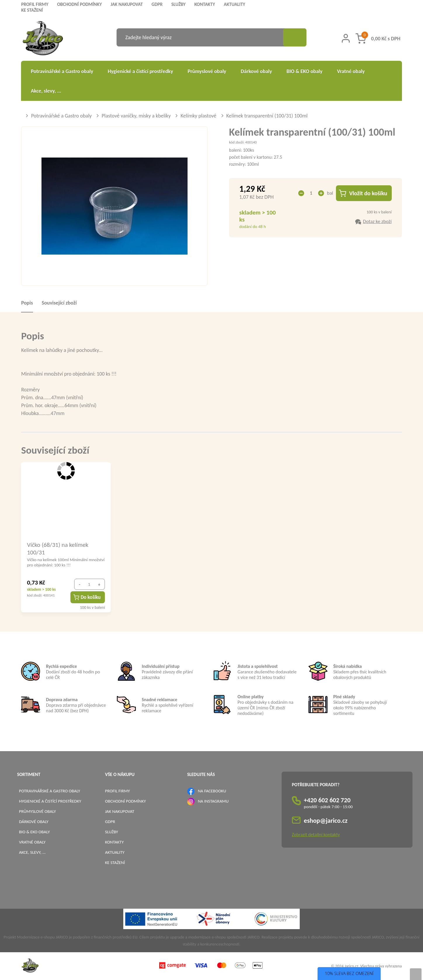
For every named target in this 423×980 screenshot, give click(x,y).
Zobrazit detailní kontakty (316, 835)
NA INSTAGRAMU (213, 801)
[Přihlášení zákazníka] (346, 38)
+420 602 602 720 (327, 800)
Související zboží (59, 303)
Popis (27, 303)
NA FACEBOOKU (212, 791)
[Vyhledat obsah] (295, 37)
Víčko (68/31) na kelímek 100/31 (58, 548)
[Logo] (43, 39)
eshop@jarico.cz (326, 821)
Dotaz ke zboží (377, 221)
